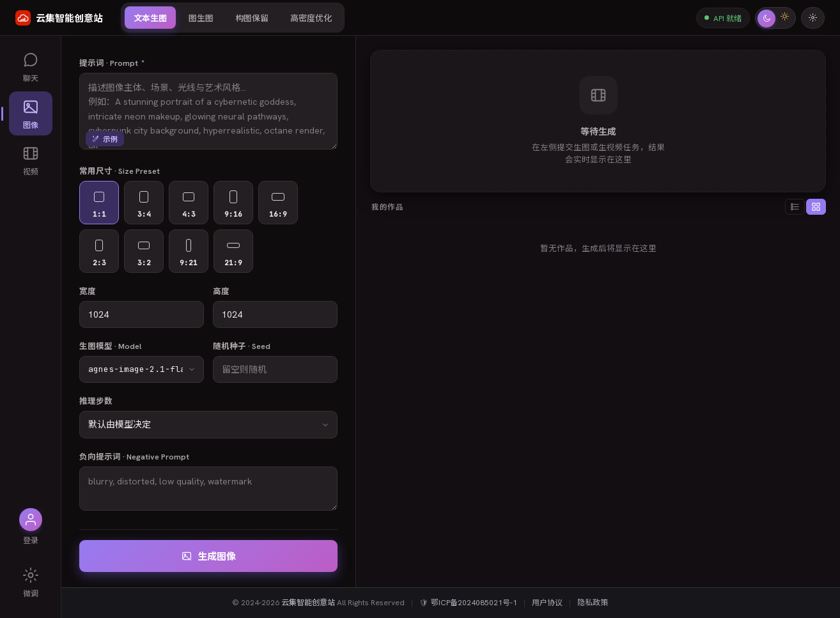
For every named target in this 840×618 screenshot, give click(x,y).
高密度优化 (311, 18)
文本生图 (150, 18)
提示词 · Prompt (112, 63)
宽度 (88, 291)
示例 (105, 139)
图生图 (201, 18)
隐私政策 (593, 603)
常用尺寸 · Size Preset (120, 171)
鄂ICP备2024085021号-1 (474, 603)
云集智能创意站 (308, 603)
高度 (221, 291)
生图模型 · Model (110, 346)
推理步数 (96, 401)
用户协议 (547, 603)
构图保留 (252, 18)
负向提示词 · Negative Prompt (134, 457)
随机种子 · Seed (242, 346)
